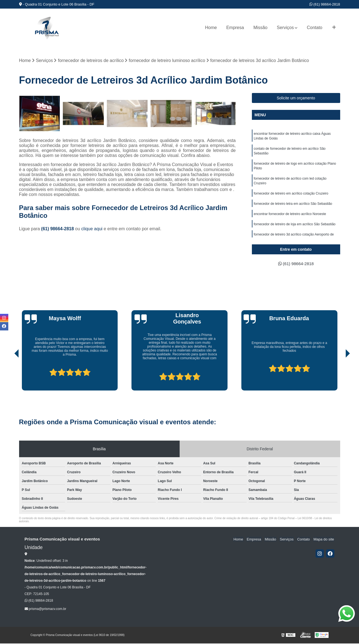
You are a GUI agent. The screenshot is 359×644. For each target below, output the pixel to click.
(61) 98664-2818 (325, 4)
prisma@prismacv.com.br (46, 609)
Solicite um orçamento (296, 98)
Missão (260, 28)
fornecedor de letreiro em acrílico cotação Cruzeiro (291, 196)
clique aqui (92, 229)
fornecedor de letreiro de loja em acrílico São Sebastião (295, 227)
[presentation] (9, 375)
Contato (314, 28)
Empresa (235, 28)
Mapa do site (324, 540)
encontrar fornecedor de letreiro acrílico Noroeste (290, 217)
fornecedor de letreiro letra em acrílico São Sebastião (293, 206)
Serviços (285, 28)
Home (211, 28)
